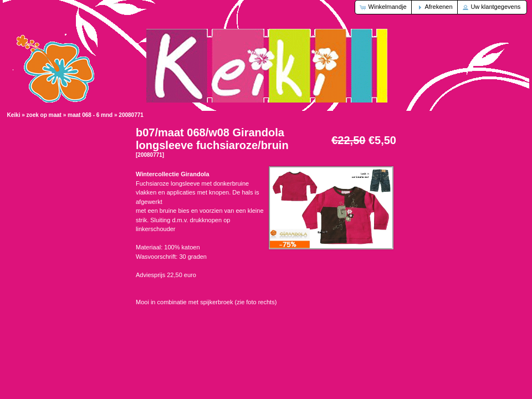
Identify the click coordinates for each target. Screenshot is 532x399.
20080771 (131, 115)
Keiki (14, 115)
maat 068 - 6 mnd (90, 115)
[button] (384, 7)
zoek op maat (44, 115)
